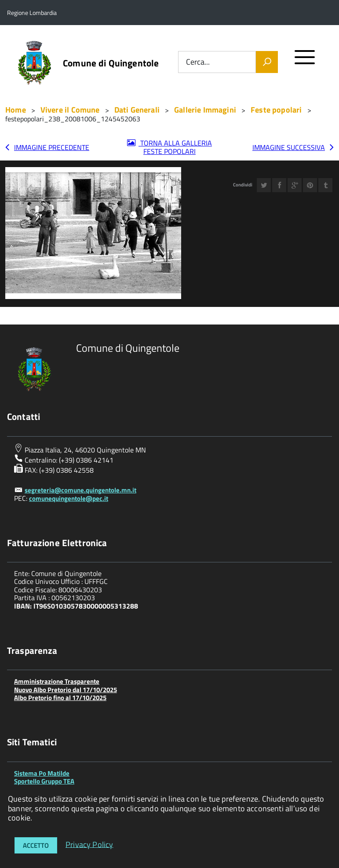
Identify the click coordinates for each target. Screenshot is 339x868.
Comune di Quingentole (111, 63)
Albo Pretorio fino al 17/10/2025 (60, 698)
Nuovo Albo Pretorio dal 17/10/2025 (66, 690)
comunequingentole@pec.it (69, 498)
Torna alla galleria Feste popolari (175, 147)
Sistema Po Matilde (42, 773)
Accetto (36, 845)
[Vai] (267, 62)
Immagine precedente (52, 147)
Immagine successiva (289, 147)
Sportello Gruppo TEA (44, 781)
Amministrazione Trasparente (57, 681)
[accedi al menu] (305, 61)
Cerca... (198, 62)
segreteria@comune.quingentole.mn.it (80, 490)
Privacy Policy (89, 844)
